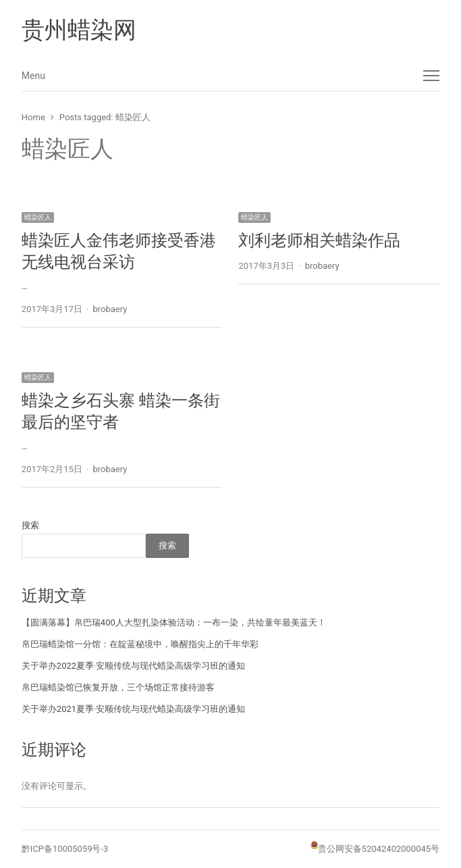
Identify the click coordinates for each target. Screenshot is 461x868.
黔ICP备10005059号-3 (65, 849)
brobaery (110, 309)
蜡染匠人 (38, 217)
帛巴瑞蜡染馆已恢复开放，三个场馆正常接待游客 (118, 687)
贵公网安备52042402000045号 (379, 849)
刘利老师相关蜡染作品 (319, 240)
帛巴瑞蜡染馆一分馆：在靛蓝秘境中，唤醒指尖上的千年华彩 (140, 644)
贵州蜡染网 (79, 30)
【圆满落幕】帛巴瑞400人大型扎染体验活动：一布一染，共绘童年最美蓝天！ (174, 622)
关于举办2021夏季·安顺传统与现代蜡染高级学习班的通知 (134, 709)
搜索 (30, 525)
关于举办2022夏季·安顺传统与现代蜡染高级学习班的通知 (134, 666)
